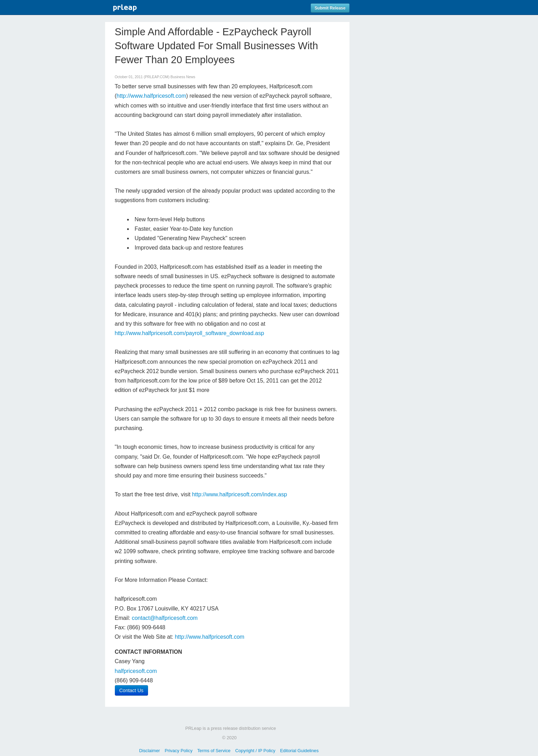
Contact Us (131, 690)
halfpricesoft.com (136, 671)
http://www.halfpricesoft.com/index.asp (239, 494)
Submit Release (330, 8)
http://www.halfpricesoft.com (151, 96)
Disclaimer (149, 751)
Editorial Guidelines (299, 751)
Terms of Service (214, 751)
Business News (183, 77)
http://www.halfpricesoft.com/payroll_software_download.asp (190, 333)
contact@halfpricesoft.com (165, 618)
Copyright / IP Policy (255, 751)
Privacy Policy (179, 751)
